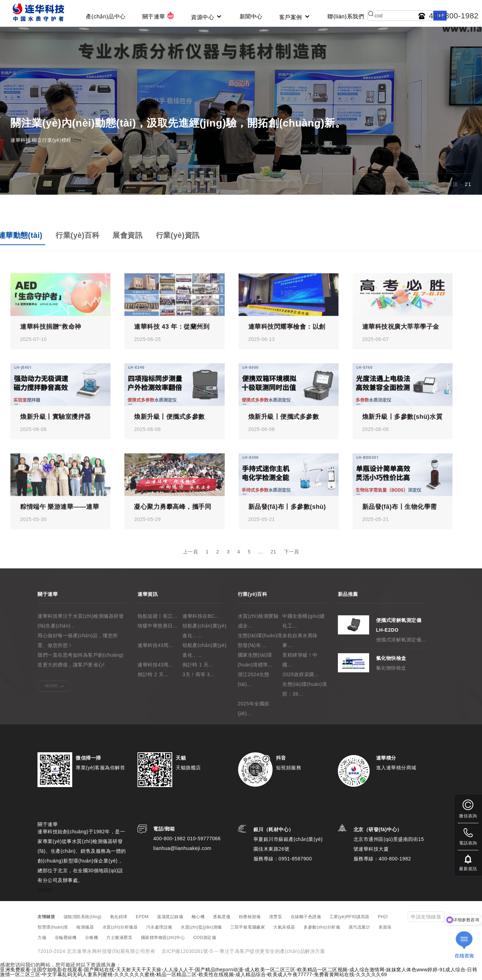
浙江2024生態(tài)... (254, 682)
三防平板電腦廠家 (248, 930)
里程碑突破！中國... (300, 663)
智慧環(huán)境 (53, 930)
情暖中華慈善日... (157, 629)
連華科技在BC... (201, 619)
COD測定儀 (205, 941)
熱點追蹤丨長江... (157, 619)
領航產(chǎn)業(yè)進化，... (204, 634)
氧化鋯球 (119, 920)
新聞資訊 (447, 187)
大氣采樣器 (284, 930)
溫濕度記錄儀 (170, 920)
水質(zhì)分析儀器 (120, 930)
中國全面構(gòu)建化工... (304, 624)
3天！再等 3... (198, 678)
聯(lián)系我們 (346, 17)
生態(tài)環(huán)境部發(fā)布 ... (260, 643)
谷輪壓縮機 (66, 941)
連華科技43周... (155, 648)
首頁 (424, 187)
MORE (51, 689)
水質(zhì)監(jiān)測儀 (201, 930)
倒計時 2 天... (153, 678)
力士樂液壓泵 (119, 941)
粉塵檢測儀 (250, 920)
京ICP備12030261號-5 (187, 954)
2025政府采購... (300, 678)
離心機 (198, 920)
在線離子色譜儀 (306, 920)
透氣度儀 (222, 920)
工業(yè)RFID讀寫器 (350, 920)
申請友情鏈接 (426, 920)
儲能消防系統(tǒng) (83, 920)
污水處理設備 (159, 930)
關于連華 (159, 15)
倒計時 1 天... (198, 668)
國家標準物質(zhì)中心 (163, 941)
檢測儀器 (85, 930)
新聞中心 (251, 17)
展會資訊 (133, 238)
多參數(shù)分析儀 (322, 930)
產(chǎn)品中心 (106, 17)
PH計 (383, 920)
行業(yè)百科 (81, 238)
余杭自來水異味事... (300, 643)
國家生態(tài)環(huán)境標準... (255, 663)
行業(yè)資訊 (185, 238)
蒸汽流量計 (360, 930)
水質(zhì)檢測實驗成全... (258, 624)
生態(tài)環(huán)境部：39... (305, 692)
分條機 (92, 941)
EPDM (142, 920)
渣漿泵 (276, 920)
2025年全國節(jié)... (254, 712)
